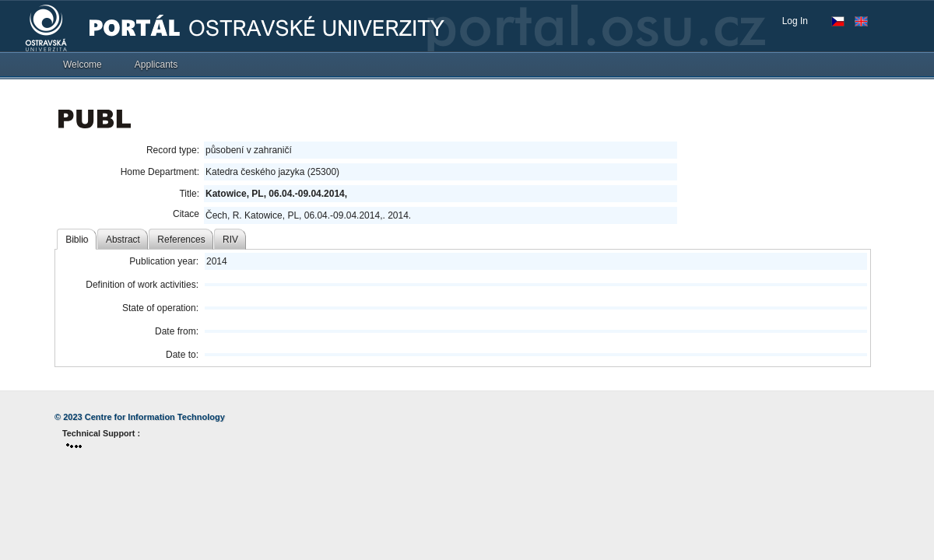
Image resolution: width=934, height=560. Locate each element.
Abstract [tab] (123, 240)
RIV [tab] (230, 240)
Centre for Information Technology (155, 417)
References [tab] (181, 240)
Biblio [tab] (77, 240)
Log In (795, 21)
